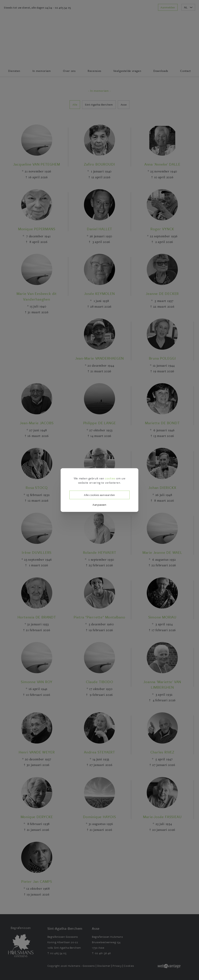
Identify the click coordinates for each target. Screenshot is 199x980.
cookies (110, 478)
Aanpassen (99, 504)
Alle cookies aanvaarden (99, 495)
